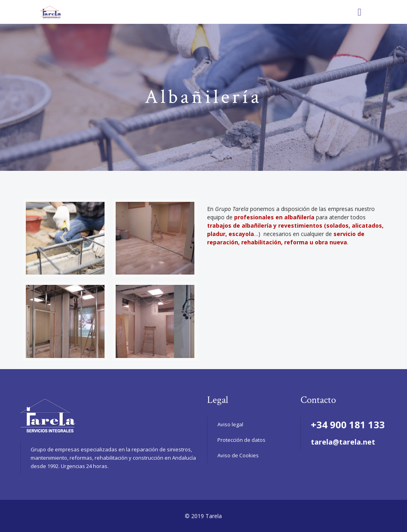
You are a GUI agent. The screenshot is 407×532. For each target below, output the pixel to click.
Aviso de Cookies (238, 455)
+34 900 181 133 (348, 425)
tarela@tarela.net (343, 442)
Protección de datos (241, 440)
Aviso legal (230, 424)
